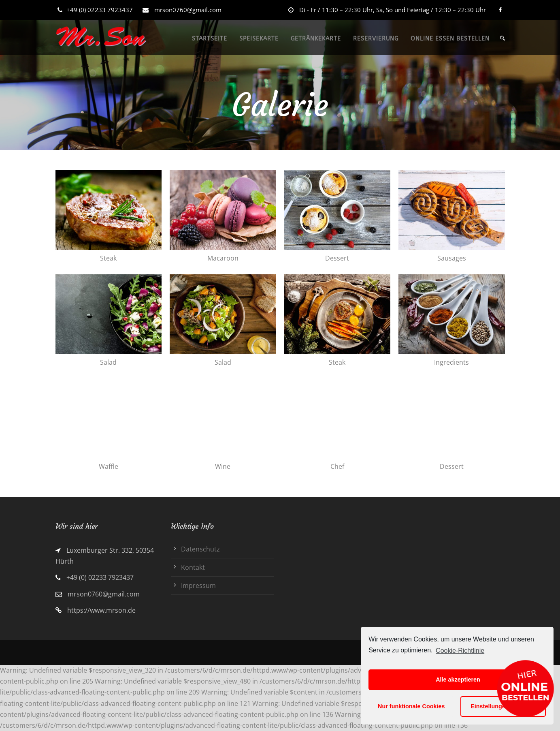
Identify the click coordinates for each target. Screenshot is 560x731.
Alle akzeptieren (458, 680)
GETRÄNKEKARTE (316, 39)
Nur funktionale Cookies (411, 706)
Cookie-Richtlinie (460, 651)
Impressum (198, 586)
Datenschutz (200, 549)
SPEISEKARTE (259, 39)
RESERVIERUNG (376, 39)
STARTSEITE (210, 39)
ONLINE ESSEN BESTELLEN (450, 39)
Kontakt (193, 567)
